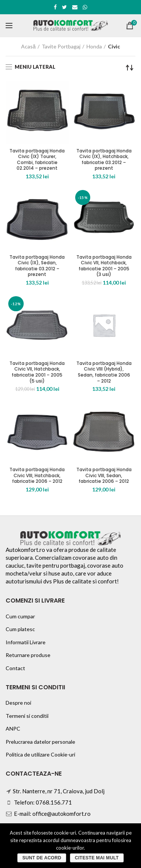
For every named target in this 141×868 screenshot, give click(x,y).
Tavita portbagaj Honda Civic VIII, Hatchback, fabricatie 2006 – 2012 (37, 475)
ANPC (13, 729)
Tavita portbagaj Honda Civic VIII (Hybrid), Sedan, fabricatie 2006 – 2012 (104, 372)
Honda (94, 46)
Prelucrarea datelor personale (40, 742)
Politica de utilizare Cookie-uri (40, 754)
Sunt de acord (42, 858)
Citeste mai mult (97, 858)
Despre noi (18, 703)
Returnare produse (28, 655)
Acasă (28, 46)
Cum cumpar (20, 616)
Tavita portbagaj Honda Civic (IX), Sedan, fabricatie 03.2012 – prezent (37, 266)
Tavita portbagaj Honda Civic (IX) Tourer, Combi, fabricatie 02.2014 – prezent (37, 160)
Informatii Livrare (26, 642)
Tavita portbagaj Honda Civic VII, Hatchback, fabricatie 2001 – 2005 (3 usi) (104, 266)
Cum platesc (20, 629)
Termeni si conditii (27, 716)
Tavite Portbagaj (61, 46)
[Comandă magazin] (130, 68)
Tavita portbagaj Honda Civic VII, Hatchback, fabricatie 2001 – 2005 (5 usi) (37, 372)
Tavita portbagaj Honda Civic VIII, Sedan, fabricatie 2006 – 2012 (104, 475)
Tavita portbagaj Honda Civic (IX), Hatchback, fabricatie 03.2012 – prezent (104, 160)
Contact (15, 668)
